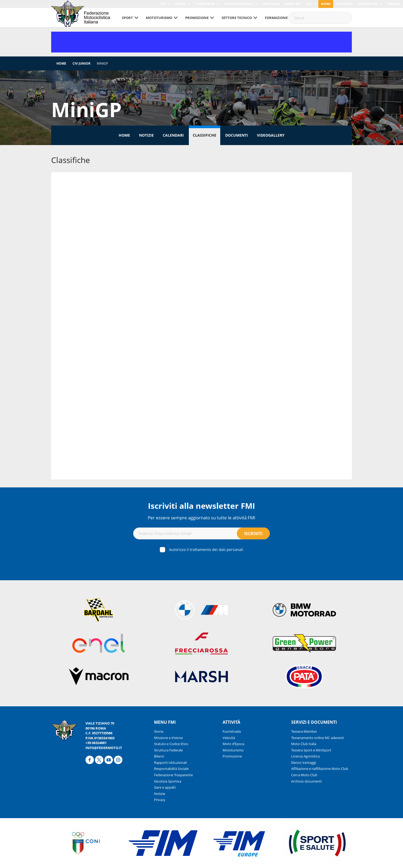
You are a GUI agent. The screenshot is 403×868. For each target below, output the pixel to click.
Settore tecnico (237, 18)
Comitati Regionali (239, 4)
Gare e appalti (165, 787)
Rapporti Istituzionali (170, 763)
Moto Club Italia (304, 744)
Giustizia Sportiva (168, 781)
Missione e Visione (168, 738)
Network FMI (368, 4)
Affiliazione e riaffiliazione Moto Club (320, 769)
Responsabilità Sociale (171, 769)
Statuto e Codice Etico (171, 744)
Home (61, 63)
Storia (159, 731)
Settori (180, 4)
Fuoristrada (232, 731)
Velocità (229, 738)
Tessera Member (304, 731)
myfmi (326, 4)
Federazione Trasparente (173, 775)
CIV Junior (81, 63)
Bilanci (159, 756)
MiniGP (102, 63)
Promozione (197, 18)
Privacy (160, 800)
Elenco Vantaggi (304, 763)
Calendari (173, 135)
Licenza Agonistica (305, 756)
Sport (127, 18)
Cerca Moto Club (304, 775)
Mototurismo (159, 18)
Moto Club (271, 4)
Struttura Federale (168, 750)
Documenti (344, 4)
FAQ (309, 4)
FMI (163, 4)
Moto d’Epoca (233, 744)
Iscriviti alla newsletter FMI (201, 506)
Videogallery (271, 135)
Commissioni (205, 4)
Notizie (146, 135)
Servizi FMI (293, 4)
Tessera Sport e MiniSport (311, 750)
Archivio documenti (306, 781)
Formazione (276, 18)
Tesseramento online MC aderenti (318, 738)
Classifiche (205, 135)
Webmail (394, 4)
